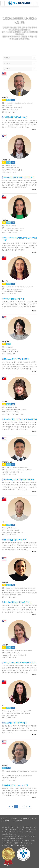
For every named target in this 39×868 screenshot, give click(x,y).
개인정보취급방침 (27, 818)
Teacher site (18, 821)
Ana (3, 705)
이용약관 (14, 818)
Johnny (5, 97)
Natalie (5, 402)
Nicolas (5, 583)
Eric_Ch (5, 522)
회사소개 (4, 818)
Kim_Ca (5, 281)
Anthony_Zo (7, 462)
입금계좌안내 (6, 821)
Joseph (5, 766)
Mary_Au (6, 341)
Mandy (5, 645)
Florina (5, 220)
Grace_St (6, 160)
